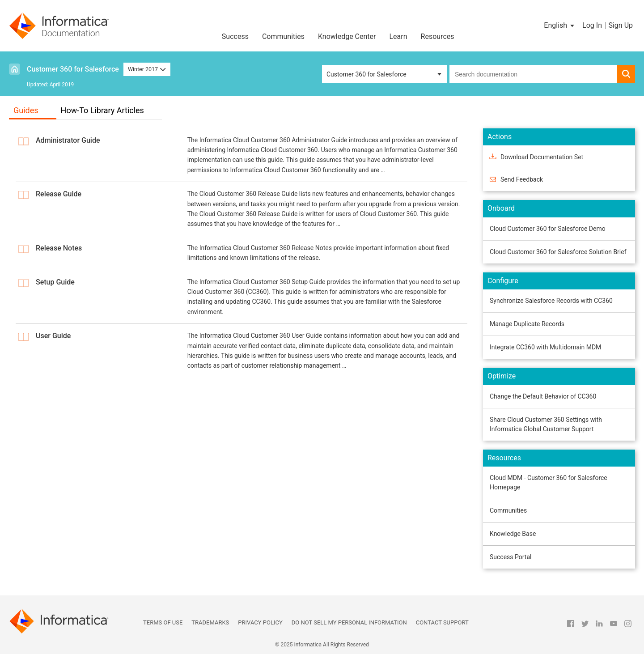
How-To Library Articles (102, 110)
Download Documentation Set (542, 157)
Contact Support (442, 622)
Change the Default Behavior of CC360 (543, 396)
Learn (398, 36)
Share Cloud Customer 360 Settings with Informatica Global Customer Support (546, 424)
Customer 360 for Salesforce (73, 69)
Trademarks (210, 622)
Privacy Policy (260, 622)
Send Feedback (522, 179)
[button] (560, 25)
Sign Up (621, 25)
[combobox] (533, 74)
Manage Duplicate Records (527, 324)
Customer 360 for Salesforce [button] (366, 74)
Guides (26, 110)
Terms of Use (163, 622)
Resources (438, 36)
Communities (283, 36)
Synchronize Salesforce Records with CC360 (551, 301)
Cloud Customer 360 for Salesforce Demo (548, 229)
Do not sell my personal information (349, 622)
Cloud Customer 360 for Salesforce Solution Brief (558, 252)
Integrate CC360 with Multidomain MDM (545, 347)
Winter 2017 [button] (147, 69)
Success (235, 36)
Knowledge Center (347, 36)
